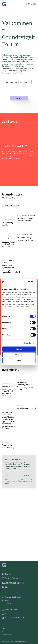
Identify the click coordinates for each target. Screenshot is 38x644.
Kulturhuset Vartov (13, 583)
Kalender (7, 574)
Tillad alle (19, 349)
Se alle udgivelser (10, 206)
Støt (3, 631)
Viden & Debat (10, 579)
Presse (4, 628)
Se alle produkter (10, 370)
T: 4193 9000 (6, 601)
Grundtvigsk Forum (10, 610)
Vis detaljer (28, 343)
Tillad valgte (19, 355)
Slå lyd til (19, 98)
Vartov (6, 614)
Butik (5, 587)
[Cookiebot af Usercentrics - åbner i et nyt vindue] (27, 282)
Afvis (19, 361)
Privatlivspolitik (6, 634)
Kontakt (4, 625)
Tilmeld (26, 476)
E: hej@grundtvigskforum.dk (12, 597)
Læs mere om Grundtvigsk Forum (17, 82)
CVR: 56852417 (7, 604)
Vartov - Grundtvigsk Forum (13, 618)
